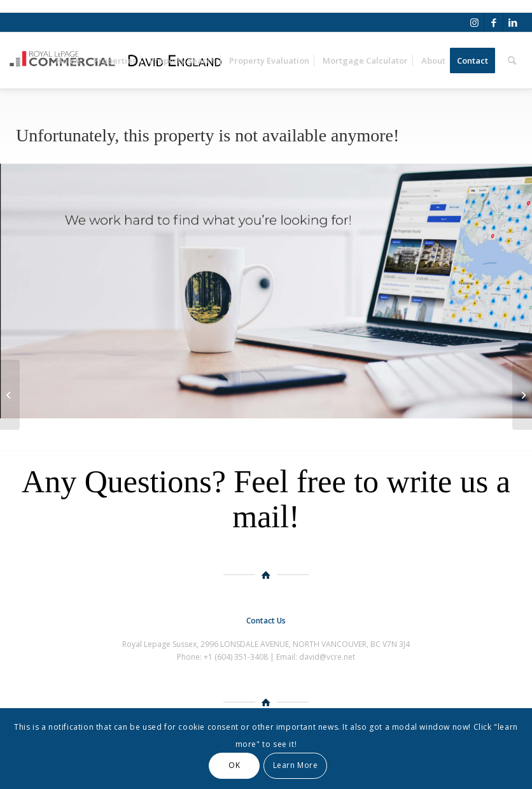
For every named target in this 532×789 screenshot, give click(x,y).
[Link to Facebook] (493, 22)
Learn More (296, 765)
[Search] (512, 60)
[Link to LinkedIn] (513, 22)
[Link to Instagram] (474, 22)
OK (234, 765)
